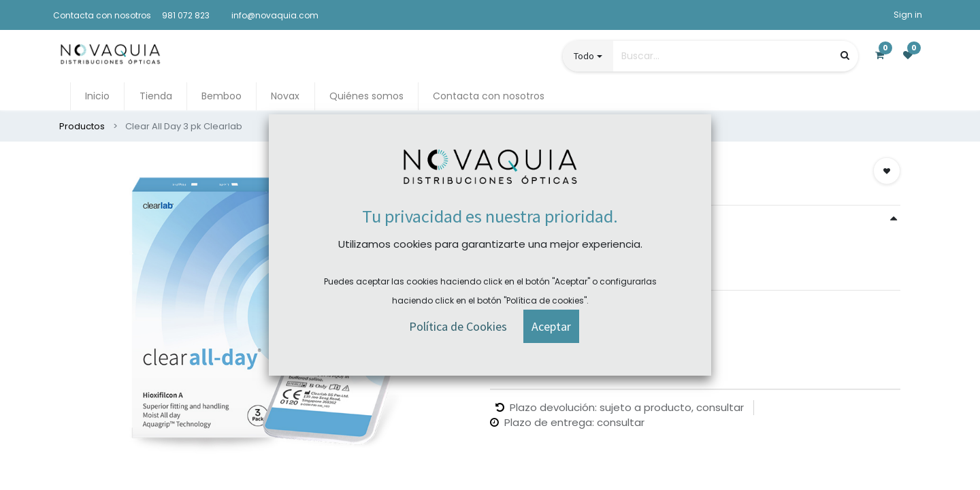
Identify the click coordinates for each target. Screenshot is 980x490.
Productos (82, 126)
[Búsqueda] (845, 55)
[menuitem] (97, 96)
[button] (887, 171)
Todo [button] (584, 56)
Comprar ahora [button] (544, 320)
